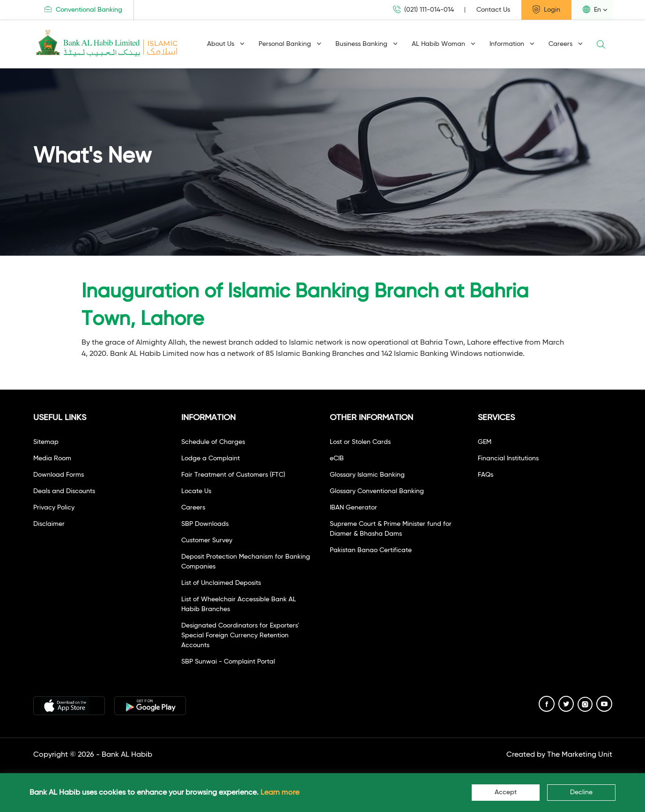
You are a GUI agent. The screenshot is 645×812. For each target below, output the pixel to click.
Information (512, 44)
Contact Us (493, 10)
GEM (485, 442)
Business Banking (367, 44)
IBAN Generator (353, 508)
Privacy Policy (54, 508)
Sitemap (46, 442)
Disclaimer (49, 524)
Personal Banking (290, 44)
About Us (226, 44)
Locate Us (196, 491)
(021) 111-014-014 (423, 10)
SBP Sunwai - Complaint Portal (228, 662)
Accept (506, 792)
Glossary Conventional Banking (377, 491)
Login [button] (546, 9)
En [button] (592, 9)
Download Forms (59, 475)
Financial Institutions (508, 458)
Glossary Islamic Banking (367, 475)
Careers (566, 44)
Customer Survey (207, 540)
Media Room (52, 458)
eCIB (337, 458)
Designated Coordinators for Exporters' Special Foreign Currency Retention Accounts (240, 635)
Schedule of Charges (213, 442)
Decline (581, 792)
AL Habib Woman (444, 44)
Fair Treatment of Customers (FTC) (233, 475)
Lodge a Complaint (211, 458)
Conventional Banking (83, 10)
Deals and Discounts (64, 491)
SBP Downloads (205, 524)
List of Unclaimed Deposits (221, 583)
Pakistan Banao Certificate (371, 550)
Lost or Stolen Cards (360, 442)
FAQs (486, 475)
